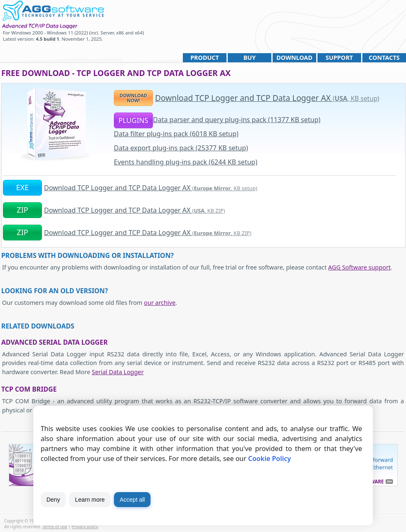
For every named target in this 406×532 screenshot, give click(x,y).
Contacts (384, 58)
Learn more (90, 500)
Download (294, 58)
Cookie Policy (269, 458)
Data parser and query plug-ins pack (237, 120)
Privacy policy (85, 527)
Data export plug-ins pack (181, 148)
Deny (53, 500)
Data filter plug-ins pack (176, 134)
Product (205, 58)
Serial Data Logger (118, 372)
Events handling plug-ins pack (186, 162)
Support (340, 58)
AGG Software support (360, 267)
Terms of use (55, 527)
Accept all (132, 500)
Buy (250, 58)
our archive (160, 303)
